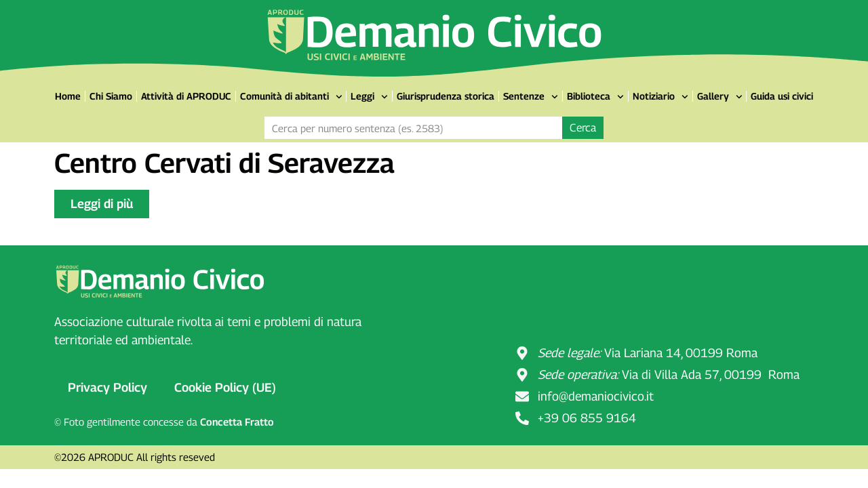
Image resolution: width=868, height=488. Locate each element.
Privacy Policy (107, 387)
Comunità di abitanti (291, 97)
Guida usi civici (782, 96)
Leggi (369, 97)
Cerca (583, 128)
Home (68, 96)
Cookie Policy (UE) (225, 387)
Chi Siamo (111, 96)
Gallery (720, 97)
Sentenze (531, 97)
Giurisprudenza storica (446, 96)
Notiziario (660, 97)
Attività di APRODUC (186, 96)
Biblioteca (595, 97)
